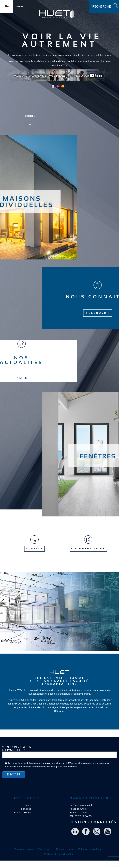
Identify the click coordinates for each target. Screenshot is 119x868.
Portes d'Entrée (23, 813)
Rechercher (89, 0)
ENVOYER (14, 775)
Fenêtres (26, 809)
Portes (27, 805)
